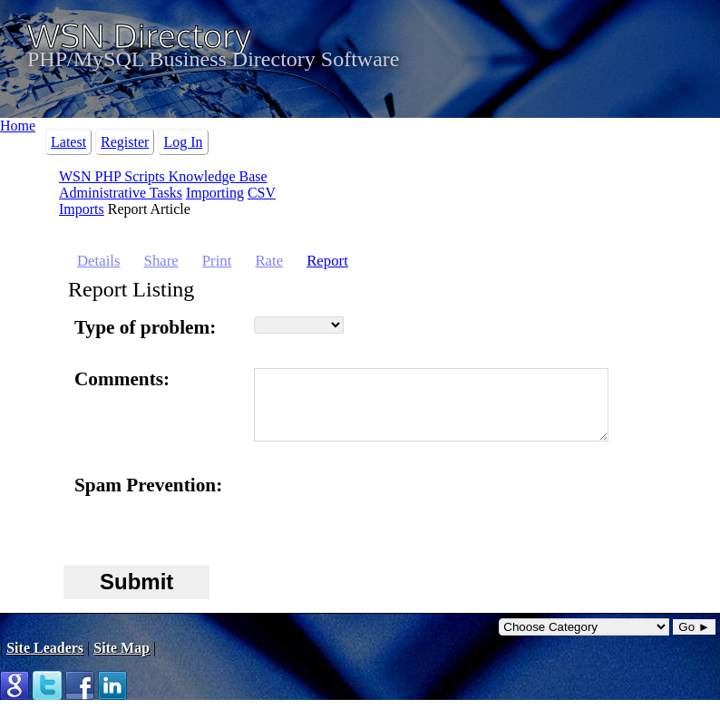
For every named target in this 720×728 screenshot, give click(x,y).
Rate (269, 261)
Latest (68, 142)
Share (161, 261)
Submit (136, 595)
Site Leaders (45, 661)
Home (18, 126)
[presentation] (392, 523)
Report (327, 261)
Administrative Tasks (121, 193)
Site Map (122, 661)
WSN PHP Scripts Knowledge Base (163, 176)
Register (125, 142)
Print (217, 261)
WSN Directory (139, 35)
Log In (183, 142)
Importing (215, 193)
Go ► (694, 641)
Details (99, 261)
